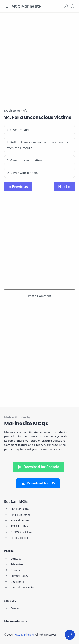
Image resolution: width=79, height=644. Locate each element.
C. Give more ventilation (24, 160)
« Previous (18, 187)
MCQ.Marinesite (26, 6)
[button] (66, 6)
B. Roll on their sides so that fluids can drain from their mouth (39, 145)
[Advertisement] (39, 58)
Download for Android (38, 467)
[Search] (73, 6)
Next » (64, 187)
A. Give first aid (18, 130)
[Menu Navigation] (6, 6)
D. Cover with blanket (22, 173)
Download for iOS (38, 483)
